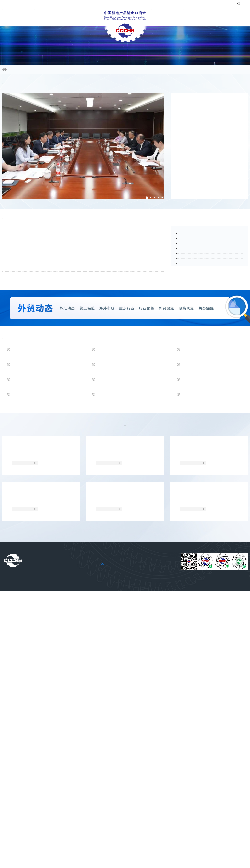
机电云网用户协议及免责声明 (157, 851)
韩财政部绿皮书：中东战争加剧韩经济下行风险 (39, 482)
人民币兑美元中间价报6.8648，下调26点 (209, 543)
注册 (224, 5)
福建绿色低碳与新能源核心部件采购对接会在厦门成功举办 (208, 187)
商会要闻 (15, 89)
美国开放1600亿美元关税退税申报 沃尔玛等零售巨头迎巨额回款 (208, 451)
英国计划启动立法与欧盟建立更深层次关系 (209, 482)
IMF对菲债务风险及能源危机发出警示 (123, 479)
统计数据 (180, 589)
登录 (212, 5)
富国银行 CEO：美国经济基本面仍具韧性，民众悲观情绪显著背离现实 (125, 543)
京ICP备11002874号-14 (139, 859)
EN (243, 5)
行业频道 (37, 18)
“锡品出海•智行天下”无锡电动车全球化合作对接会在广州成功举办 (208, 133)
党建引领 (239, 18)
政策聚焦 (34, 589)
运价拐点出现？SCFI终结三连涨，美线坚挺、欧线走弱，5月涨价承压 (125, 451)
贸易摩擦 (107, 589)
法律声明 (98, 851)
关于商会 (213, 18)
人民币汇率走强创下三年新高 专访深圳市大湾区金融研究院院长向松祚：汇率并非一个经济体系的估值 (40, 452)
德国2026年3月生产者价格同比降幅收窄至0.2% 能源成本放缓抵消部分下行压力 (39, 513)
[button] (142, 201)
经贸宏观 (143, 589)
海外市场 (70, 589)
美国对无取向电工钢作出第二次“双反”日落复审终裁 (120, 512)
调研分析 (216, 589)
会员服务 (90, 18)
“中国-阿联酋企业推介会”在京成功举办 (208, 169)
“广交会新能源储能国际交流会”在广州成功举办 (208, 151)
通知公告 (15, 234)
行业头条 (184, 234)
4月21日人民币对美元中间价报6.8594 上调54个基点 (208, 512)
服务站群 (186, 18)
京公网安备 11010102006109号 (177, 859)
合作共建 (160, 18)
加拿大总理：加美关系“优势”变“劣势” (38, 540)
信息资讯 (11, 18)
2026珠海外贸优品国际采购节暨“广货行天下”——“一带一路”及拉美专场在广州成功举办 (209, 116)
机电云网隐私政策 (121, 851)
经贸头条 (15, 430)
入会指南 (197, 5)
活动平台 (64, 18)
